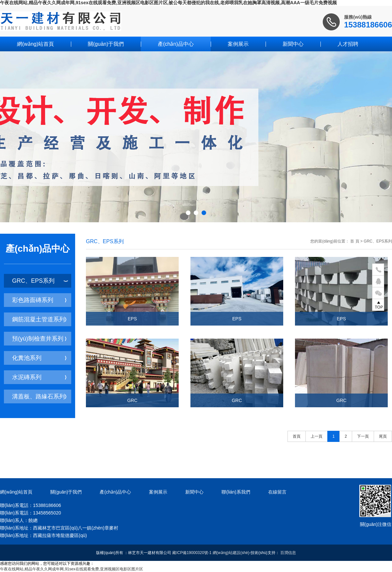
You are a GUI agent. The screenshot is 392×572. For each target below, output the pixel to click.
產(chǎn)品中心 (176, 44)
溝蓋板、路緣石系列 (39, 396)
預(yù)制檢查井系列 (39, 339)
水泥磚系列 (39, 377)
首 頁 (355, 241)
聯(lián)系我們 (236, 492)
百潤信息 (288, 553)
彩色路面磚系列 (39, 300)
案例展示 (238, 44)
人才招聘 (348, 44)
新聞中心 (293, 44)
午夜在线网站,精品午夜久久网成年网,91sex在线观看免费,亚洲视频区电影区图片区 (72, 569)
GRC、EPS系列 (40, 281)
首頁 (297, 436)
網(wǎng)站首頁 (35, 44)
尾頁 (383, 436)
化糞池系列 (39, 358)
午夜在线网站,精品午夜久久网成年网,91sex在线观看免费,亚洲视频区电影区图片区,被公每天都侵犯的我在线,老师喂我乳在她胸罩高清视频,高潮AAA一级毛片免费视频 (168, 3)
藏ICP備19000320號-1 (192, 553)
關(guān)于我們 (106, 44)
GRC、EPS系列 (378, 241)
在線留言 (277, 492)
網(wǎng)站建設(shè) (231, 553)
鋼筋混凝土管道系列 (39, 319)
